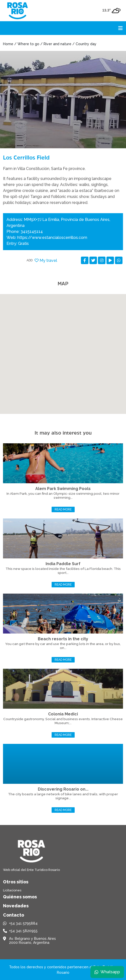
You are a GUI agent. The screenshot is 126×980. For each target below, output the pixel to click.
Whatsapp (107, 972)
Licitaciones (12, 890)
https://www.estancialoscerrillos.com (52, 238)
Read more (63, 509)
